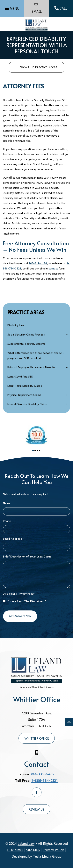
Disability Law (16, 326)
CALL (61, 9)
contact (53, 269)
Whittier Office (37, 738)
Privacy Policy (26, 594)
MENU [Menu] (15, 9)
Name (7, 503)
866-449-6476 (42, 774)
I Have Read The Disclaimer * (25, 602)
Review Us (36, 809)
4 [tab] (40, 451)
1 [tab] (33, 451)
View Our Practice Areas (36, 67)
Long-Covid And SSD (20, 377)
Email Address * (13, 539)
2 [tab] (35, 451)
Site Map (33, 850)
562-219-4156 (38, 264)
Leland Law (26, 844)
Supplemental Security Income (26, 344)
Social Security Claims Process (26, 335)
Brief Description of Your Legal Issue (27, 557)
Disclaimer (9, 594)
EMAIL (37, 9)
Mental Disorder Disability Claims (27, 404)
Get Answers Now (20, 616)
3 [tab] (37, 451)
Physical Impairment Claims (24, 395)
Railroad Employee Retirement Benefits (31, 368)
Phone (7, 521)
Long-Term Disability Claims (25, 386)
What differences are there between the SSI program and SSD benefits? (36, 356)
